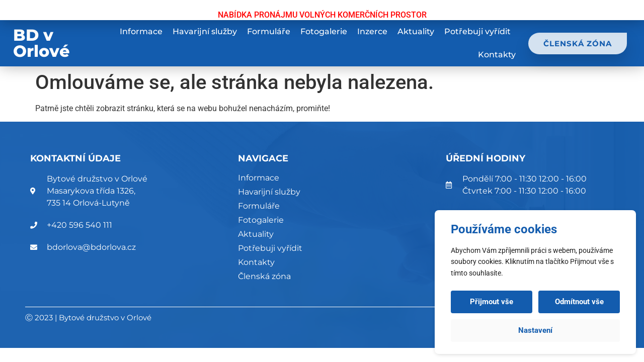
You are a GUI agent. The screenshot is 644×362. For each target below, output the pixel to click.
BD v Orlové (42, 43)
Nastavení (535, 330)
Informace (141, 31)
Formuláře (269, 31)
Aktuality (416, 31)
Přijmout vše (492, 302)
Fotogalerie (324, 31)
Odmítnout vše (579, 302)
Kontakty (497, 55)
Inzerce (372, 31)
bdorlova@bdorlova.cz (91, 247)
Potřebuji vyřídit (477, 31)
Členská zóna (264, 276)
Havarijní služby (205, 31)
